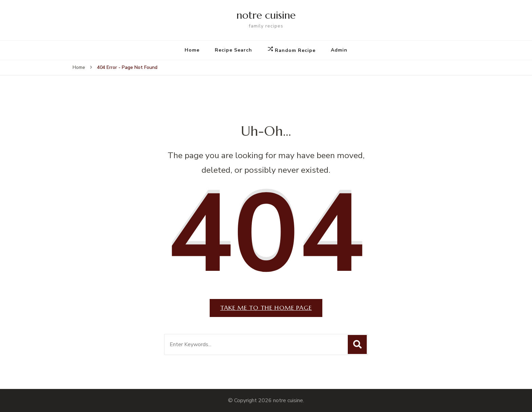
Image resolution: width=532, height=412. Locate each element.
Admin (339, 50)
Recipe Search (233, 50)
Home (192, 50)
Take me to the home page (266, 308)
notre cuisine (266, 15)
